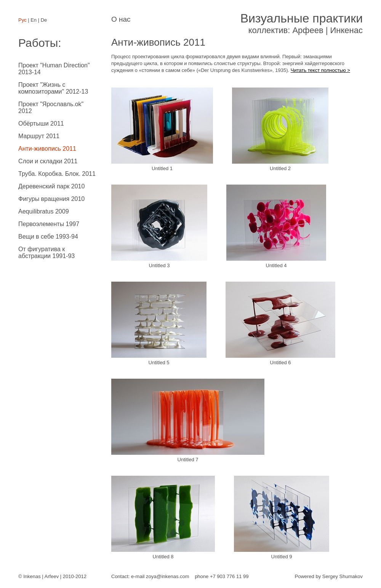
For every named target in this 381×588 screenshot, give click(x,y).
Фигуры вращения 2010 (51, 199)
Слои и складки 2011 (48, 161)
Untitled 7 (188, 421)
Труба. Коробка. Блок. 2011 (57, 174)
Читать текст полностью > (320, 70)
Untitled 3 (159, 226)
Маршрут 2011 (39, 136)
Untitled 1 (162, 129)
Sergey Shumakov (343, 576)
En (34, 20)
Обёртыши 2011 (41, 123)
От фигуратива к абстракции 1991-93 (46, 253)
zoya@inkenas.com (168, 576)
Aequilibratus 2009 (44, 211)
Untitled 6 (280, 323)
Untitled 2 (280, 129)
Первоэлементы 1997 (49, 224)
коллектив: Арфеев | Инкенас (302, 23)
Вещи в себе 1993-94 (48, 237)
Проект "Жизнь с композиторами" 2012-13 (53, 88)
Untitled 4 (276, 226)
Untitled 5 (159, 323)
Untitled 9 (282, 518)
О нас (121, 19)
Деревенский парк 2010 (51, 186)
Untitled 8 (163, 518)
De (44, 20)
